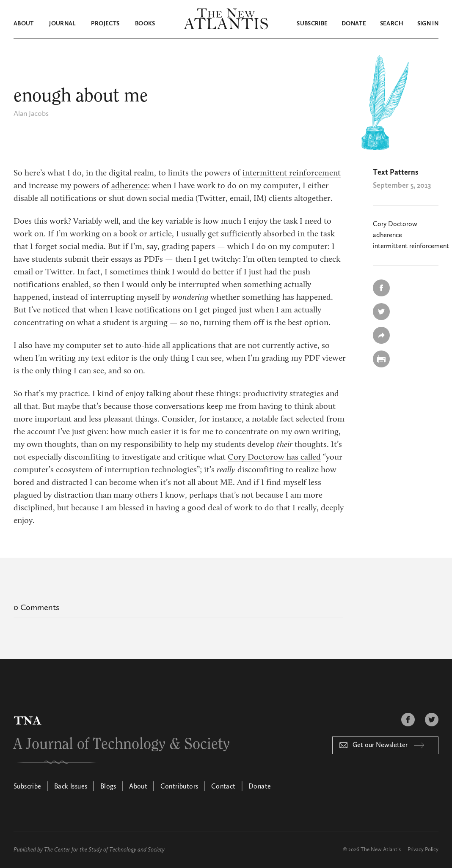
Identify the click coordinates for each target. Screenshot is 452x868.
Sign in (428, 24)
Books (145, 24)
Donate (354, 24)
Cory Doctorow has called (274, 457)
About (24, 24)
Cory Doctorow (395, 225)
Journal (62, 24)
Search (392, 24)
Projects (105, 24)
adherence (130, 186)
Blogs (108, 787)
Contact (223, 787)
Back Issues (71, 787)
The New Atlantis (381, 850)
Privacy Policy (423, 850)
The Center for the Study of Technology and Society (104, 850)
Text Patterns (395, 173)
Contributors (179, 787)
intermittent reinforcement (292, 173)
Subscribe (312, 24)
